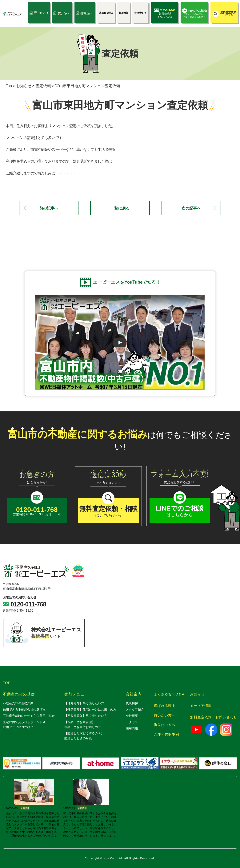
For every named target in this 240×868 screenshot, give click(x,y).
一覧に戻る (120, 208)
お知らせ (24, 86)
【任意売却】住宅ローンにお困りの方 (90, 709)
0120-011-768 (28, 604)
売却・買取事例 (166, 734)
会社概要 (132, 716)
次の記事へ (191, 208)
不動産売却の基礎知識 (18, 703)
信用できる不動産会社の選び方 (24, 709)
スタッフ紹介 (135, 709)
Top (9, 86)
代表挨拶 (132, 703)
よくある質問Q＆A (169, 694)
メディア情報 (201, 706)
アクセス (132, 722)
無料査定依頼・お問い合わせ (214, 717)
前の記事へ (49, 208)
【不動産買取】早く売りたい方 (86, 716)
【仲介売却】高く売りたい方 (84, 703)
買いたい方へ (165, 715)
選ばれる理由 (165, 706)
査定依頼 (43, 86)
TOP (7, 683)
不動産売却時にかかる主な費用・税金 (29, 716)
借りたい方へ (165, 725)
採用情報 (132, 728)
